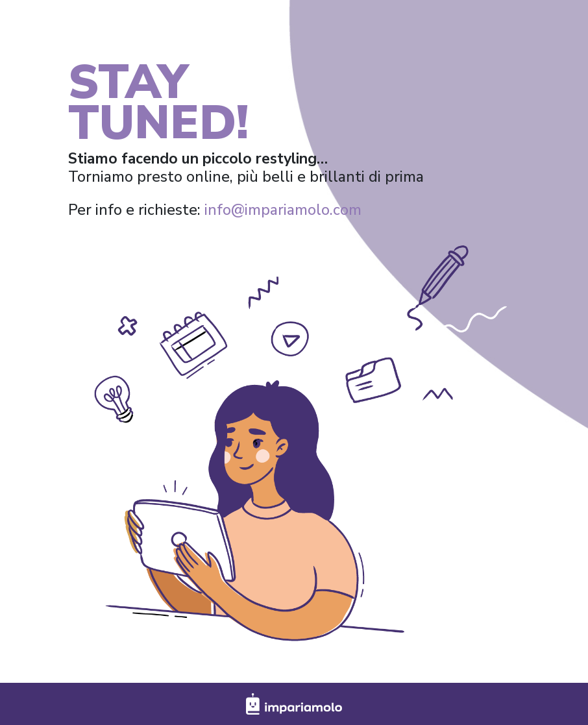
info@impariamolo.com (283, 210)
